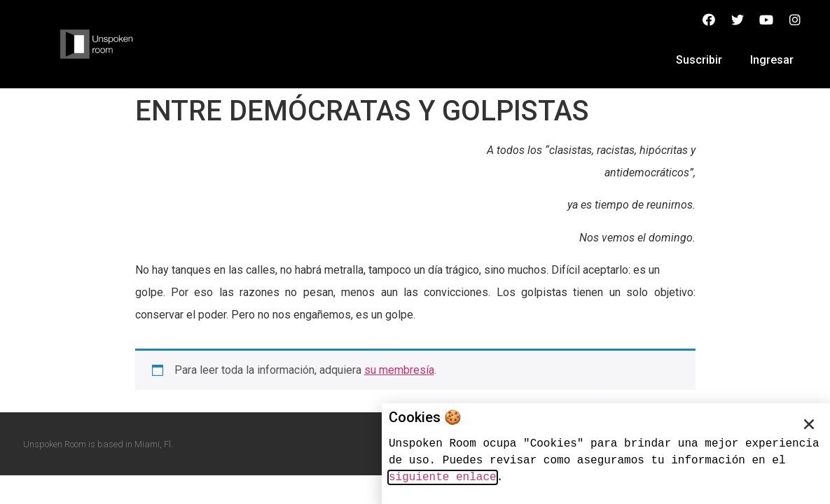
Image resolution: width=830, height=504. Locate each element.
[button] (809, 424)
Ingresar (772, 60)
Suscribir (699, 60)
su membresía (399, 370)
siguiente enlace (443, 477)
